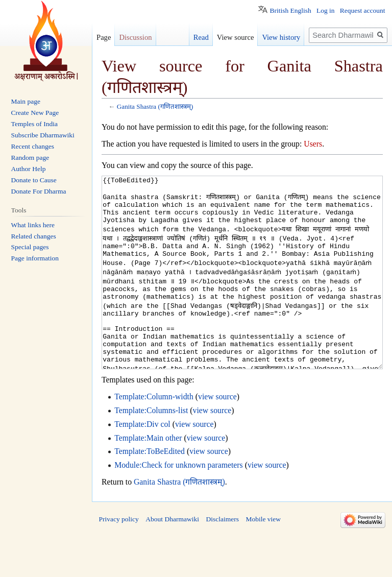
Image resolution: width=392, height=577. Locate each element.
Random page (30, 158)
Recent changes (33, 146)
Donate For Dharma (39, 191)
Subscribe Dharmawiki (43, 135)
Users (313, 144)
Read (201, 37)
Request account (363, 10)
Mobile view (263, 557)
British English (290, 10)
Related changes (34, 236)
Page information (35, 258)
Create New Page (35, 113)
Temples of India (34, 124)
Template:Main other (148, 476)
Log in (326, 10)
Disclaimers (222, 557)
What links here (33, 225)
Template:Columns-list (151, 449)
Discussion (135, 37)
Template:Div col (142, 462)
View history (281, 37)
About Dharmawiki (172, 557)
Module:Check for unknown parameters (179, 503)
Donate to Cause (34, 180)
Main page (26, 101)
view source (217, 435)
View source (236, 37)
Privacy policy (119, 557)
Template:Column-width (154, 435)
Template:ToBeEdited (150, 489)
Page (104, 37)
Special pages (30, 247)
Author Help (29, 169)
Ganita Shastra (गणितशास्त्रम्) (155, 106)
